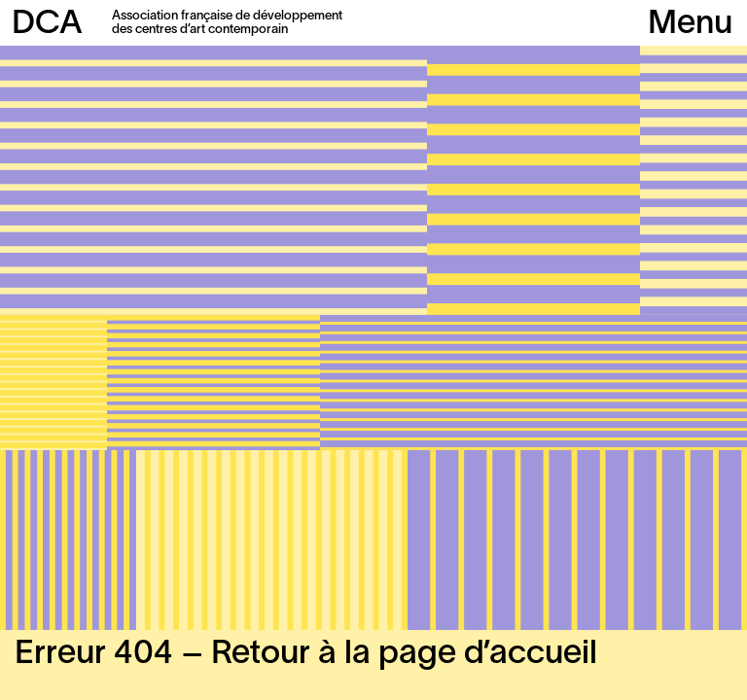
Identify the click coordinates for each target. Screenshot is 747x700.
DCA (47, 25)
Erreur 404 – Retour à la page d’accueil (306, 655)
